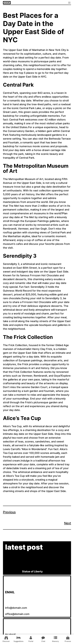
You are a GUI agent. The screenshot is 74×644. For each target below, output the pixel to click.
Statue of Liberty (32, 571)
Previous (9, 512)
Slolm (7, 3)
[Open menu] (69, 3)
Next (68, 523)
